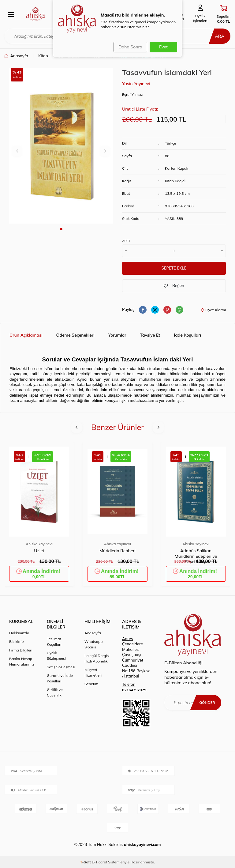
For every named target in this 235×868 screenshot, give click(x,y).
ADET (126, 241)
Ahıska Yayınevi (39, 544)
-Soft (86, 862)
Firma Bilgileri (21, 650)
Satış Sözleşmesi (61, 667)
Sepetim (91, 684)
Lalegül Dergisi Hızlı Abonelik (97, 658)
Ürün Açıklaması (26, 335)
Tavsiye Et (150, 335)
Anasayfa (16, 56)
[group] (61, 146)
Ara (215, 36)
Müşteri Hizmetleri (93, 672)
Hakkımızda (19, 633)
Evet (163, 47)
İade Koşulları (187, 335)
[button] (61, 229)
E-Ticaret (99, 862)
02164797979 (134, 690)
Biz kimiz (17, 642)
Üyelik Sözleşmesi (56, 656)
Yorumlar (117, 335)
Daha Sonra (128, 47)
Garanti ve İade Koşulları (60, 678)
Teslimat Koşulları (54, 642)
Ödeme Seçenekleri (75, 335)
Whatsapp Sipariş (93, 644)
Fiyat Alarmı (213, 310)
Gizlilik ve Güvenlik (55, 692)
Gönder (206, 703)
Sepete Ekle (174, 268)
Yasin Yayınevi (136, 84)
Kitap (43, 56)
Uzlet (39, 551)
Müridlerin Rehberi (117, 551)
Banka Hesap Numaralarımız (22, 661)
